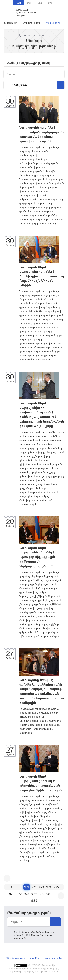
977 (19, 894)
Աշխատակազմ (31, 23)
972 (34, 887)
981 (49, 894)
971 (27, 887)
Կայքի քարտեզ (53, 958)
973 (41, 887)
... (8, 85)
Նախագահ (10, 23)
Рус (29, 3)
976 (12, 894)
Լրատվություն (53, 23)
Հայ (18, 3)
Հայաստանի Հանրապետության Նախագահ (26, 13)
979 (34, 894)
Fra (50, 3)
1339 (34, 901)
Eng (40, 3)
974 (49, 887)
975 (56, 887)
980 (41, 894)
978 (27, 894)
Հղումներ (35, 958)
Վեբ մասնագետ (16, 958)
